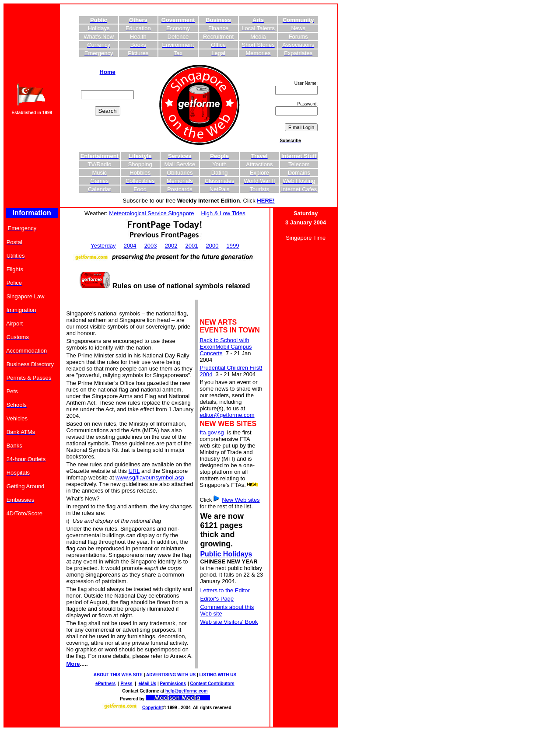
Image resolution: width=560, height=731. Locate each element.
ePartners (105, 684)
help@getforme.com (186, 691)
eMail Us (148, 684)
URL (134, 471)
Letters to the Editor (225, 590)
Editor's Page (217, 599)
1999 (233, 246)
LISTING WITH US (218, 675)
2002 (171, 246)
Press (126, 684)
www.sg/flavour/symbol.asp (150, 477)
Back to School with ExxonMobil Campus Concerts (226, 347)
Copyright (152, 708)
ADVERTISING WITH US (171, 675)
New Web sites (241, 500)
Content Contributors (212, 684)
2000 (212, 246)
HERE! (266, 201)
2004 (130, 246)
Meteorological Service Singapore (151, 213)
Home (108, 72)
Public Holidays (226, 554)
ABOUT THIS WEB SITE (118, 675)
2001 (192, 246)
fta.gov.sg (212, 432)
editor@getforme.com (227, 415)
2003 (151, 246)
